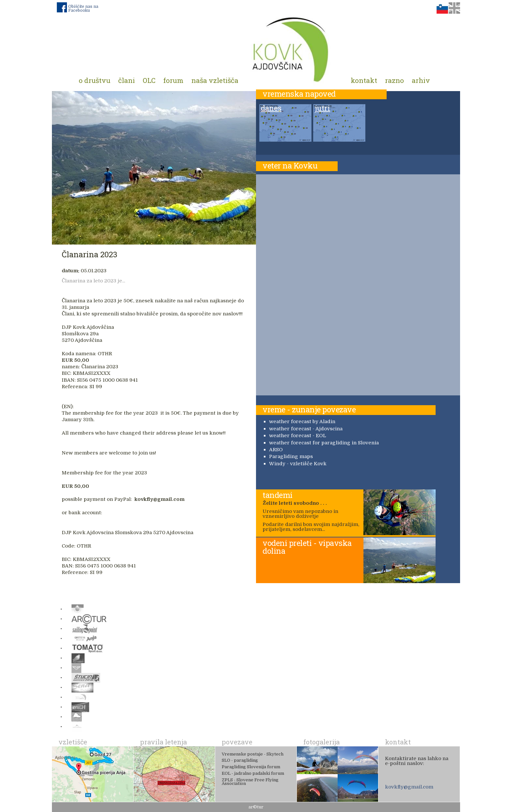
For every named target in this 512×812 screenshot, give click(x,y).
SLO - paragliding (240, 760)
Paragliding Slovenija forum (251, 767)
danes (271, 108)
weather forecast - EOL (298, 436)
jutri (322, 108)
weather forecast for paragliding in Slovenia (324, 443)
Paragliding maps (291, 456)
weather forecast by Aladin (302, 422)
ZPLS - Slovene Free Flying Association (250, 782)
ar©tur (256, 807)
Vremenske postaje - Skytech (253, 754)
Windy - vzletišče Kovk (298, 464)
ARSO (276, 450)
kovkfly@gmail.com (409, 787)
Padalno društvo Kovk (291, 49)
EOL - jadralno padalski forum (253, 773)
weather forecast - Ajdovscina (306, 429)
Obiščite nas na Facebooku (83, 8)
